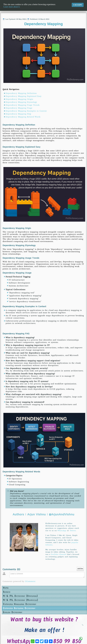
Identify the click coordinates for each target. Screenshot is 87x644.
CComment (30, 581)
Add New (80, 569)
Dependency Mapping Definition (21, 93)
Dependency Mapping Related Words (23, 117)
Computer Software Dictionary (19, 608)
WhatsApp (62, 531)
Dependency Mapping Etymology (21, 102)
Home (6, 588)
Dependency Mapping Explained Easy (24, 96)
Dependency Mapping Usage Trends (23, 105)
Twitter (73, 531)
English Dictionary (12, 612)
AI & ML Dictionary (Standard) (20, 596)
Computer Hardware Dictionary (19, 604)
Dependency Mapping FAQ (18, 114)
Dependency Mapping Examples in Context (26, 111)
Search (7, 592)
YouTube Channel (59, 554)
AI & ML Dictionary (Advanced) (20, 600)
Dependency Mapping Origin (19, 99)
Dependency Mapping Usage (19, 108)
